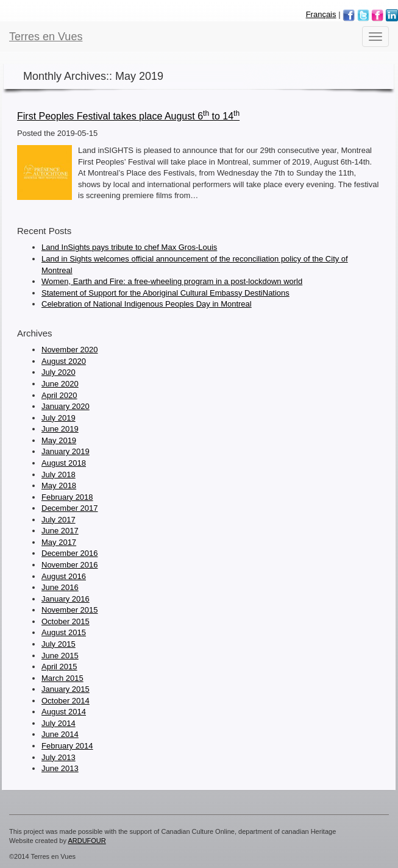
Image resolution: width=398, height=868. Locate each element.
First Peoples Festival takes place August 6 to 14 (128, 116)
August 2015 (64, 632)
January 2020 (66, 406)
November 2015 (70, 610)
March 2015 (62, 678)
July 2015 (59, 644)
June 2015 (60, 656)
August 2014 (64, 712)
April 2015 (59, 667)
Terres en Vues (46, 37)
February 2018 (67, 497)
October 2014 (66, 701)
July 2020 (59, 372)
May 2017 (59, 542)
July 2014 (59, 723)
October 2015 (66, 621)
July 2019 (59, 418)
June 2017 (60, 531)
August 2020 (64, 361)
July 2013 (59, 757)
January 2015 (66, 689)
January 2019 (66, 451)
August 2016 (64, 576)
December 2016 (70, 553)
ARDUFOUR (87, 841)
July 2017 (59, 520)
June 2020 (60, 384)
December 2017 (70, 508)
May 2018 (59, 486)
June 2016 (60, 587)
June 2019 (60, 429)
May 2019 (59, 440)
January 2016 (66, 599)
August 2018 (64, 463)
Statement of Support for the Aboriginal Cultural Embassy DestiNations (165, 293)
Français (321, 14)
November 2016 (70, 565)
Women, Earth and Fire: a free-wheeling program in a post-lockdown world (172, 281)
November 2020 (70, 350)
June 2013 (60, 768)
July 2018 (59, 475)
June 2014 (60, 734)
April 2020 (59, 395)
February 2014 (67, 746)
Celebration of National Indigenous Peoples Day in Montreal (147, 304)
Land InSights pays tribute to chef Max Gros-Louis (129, 247)
